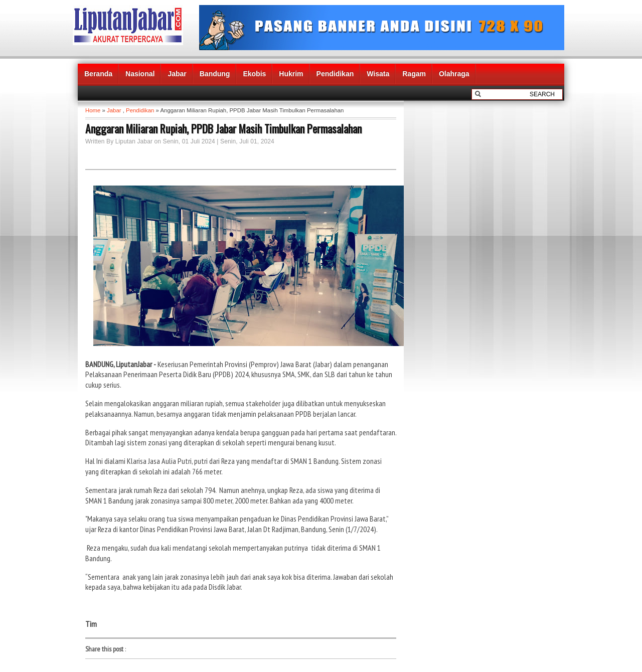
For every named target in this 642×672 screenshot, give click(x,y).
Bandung (215, 74)
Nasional (140, 74)
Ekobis (254, 74)
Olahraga (454, 74)
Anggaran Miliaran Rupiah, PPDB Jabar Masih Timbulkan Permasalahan (223, 128)
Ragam (414, 74)
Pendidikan (335, 74)
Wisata (378, 74)
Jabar (177, 74)
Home (93, 110)
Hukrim (291, 74)
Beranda (98, 74)
